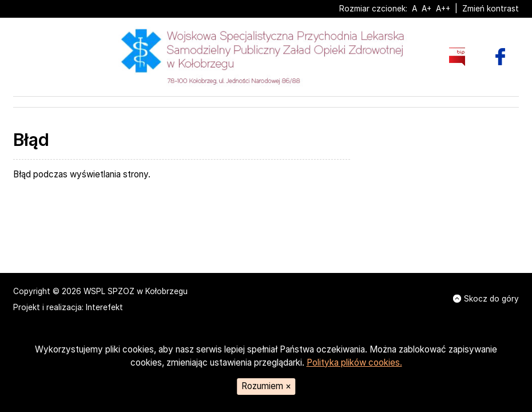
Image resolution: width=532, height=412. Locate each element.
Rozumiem (266, 386)
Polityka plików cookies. (354, 363)
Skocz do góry (486, 299)
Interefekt (104, 307)
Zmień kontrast (491, 9)
